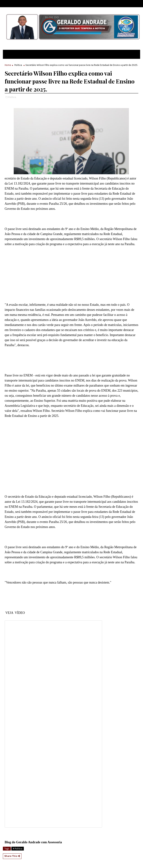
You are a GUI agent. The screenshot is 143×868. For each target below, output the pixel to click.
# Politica (18, 849)
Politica (18, 65)
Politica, (12, 97)
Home (8, 65)
